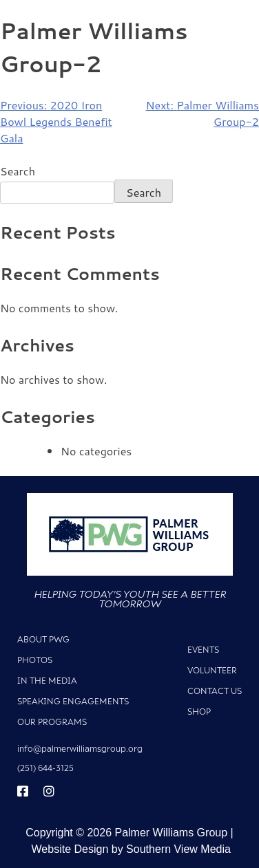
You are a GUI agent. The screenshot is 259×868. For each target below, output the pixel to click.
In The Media (47, 681)
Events (203, 650)
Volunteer (212, 670)
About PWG (43, 639)
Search (18, 171)
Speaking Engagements (73, 701)
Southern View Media (178, 849)
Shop (199, 712)
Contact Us (215, 691)
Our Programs (52, 722)
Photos (35, 660)
